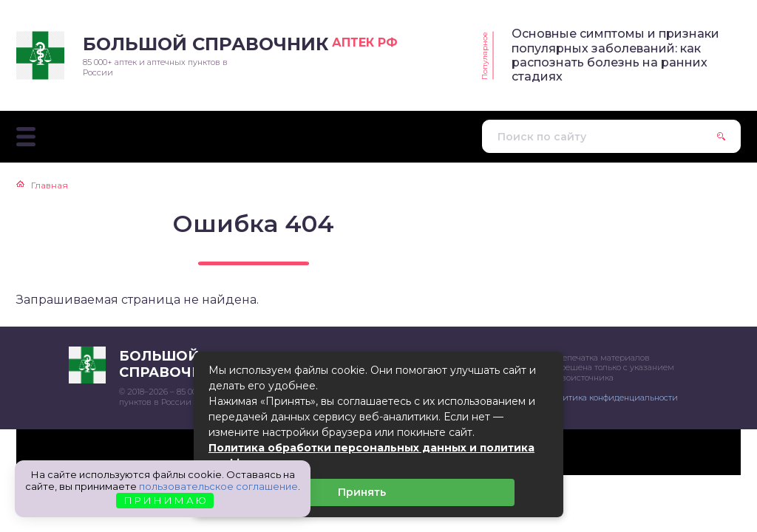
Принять (362, 492)
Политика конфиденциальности (612, 398)
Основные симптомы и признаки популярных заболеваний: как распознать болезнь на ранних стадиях (615, 55)
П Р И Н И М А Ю (165, 500)
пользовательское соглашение (218, 486)
